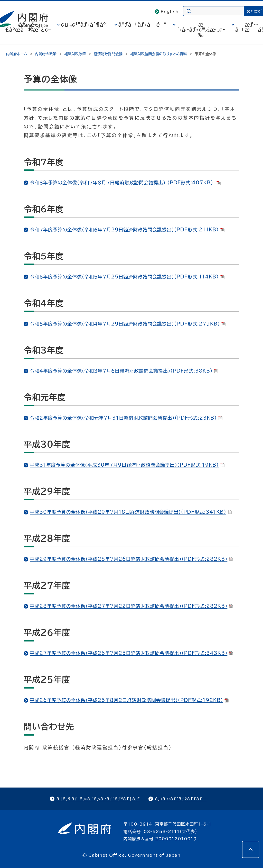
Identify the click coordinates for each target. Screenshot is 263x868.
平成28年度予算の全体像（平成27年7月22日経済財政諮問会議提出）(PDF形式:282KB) (131, 606)
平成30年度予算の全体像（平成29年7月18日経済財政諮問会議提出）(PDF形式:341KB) (131, 512)
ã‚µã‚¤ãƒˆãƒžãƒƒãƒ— (181, 799)
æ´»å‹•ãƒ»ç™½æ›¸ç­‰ (201, 30)
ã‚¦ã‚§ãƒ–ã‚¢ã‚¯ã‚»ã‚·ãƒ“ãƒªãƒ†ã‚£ (98, 799)
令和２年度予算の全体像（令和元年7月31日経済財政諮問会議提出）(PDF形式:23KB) (126, 418)
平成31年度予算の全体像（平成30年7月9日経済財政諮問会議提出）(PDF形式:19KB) (127, 465)
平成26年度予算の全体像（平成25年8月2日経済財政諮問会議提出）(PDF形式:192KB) (129, 700)
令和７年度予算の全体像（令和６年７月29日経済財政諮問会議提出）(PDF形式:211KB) (127, 230)
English (170, 12)
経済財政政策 (75, 54)
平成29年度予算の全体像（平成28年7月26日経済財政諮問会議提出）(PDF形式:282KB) (131, 559)
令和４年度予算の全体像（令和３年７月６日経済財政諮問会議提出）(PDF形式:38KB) (124, 371)
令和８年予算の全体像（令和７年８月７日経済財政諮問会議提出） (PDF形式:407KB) (125, 183)
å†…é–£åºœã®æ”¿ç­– (28, 27)
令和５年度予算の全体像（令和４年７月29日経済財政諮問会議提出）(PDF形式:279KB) (128, 324)
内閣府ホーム (17, 54)
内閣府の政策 (46, 54)
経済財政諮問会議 (108, 54)
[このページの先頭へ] (251, 849)
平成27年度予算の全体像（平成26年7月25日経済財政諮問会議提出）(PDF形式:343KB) (131, 653)
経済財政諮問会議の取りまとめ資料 (158, 54)
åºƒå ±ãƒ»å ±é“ (142, 24)
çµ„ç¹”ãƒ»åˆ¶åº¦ (84, 24)
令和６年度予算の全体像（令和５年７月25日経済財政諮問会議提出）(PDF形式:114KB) (127, 277)
